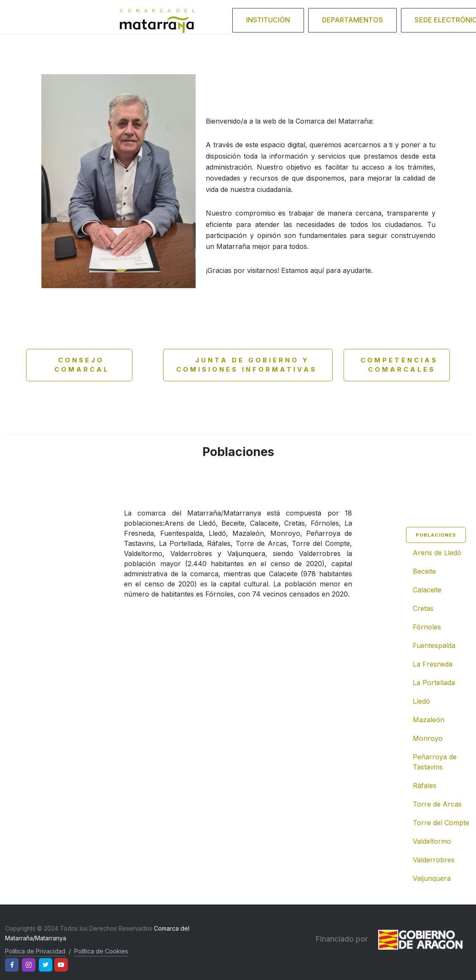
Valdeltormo (432, 841)
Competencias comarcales (397, 365)
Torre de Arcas (437, 804)
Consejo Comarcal (74, 365)
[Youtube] (61, 965)
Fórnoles (427, 627)
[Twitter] (46, 965)
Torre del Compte (441, 823)
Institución (292, 16)
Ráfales (425, 786)
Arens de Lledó (437, 553)
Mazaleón (429, 720)
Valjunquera (432, 878)
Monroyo (428, 738)
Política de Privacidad (35, 951)
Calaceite (427, 590)
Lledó (421, 701)
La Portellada (434, 683)
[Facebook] (12, 965)
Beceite (424, 571)
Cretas (423, 608)
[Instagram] (29, 965)
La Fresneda (433, 664)
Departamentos (362, 16)
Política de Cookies (101, 951)
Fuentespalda (434, 645)
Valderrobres (434, 860)
